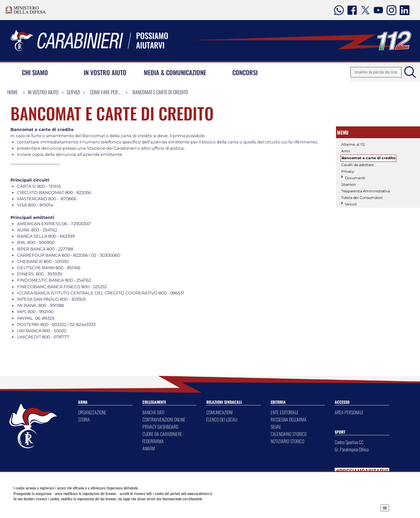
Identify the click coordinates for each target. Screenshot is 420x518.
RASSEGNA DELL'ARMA (289, 419)
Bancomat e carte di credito (160, 92)
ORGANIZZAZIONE (92, 412)
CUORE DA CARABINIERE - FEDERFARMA (163, 437)
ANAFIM (149, 448)
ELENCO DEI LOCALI (222, 419)
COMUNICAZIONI (220, 412)
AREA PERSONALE (349, 412)
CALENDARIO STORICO (289, 434)
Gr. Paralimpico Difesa (352, 449)
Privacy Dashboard (57, 507)
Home (12, 92)
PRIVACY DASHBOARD (160, 427)
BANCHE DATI (153, 412)
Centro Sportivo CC (349, 442)
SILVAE (276, 427)
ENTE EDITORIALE (285, 412)
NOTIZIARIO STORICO (287, 441)
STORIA (84, 419)
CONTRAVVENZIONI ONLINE (164, 419)
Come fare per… (105, 92)
